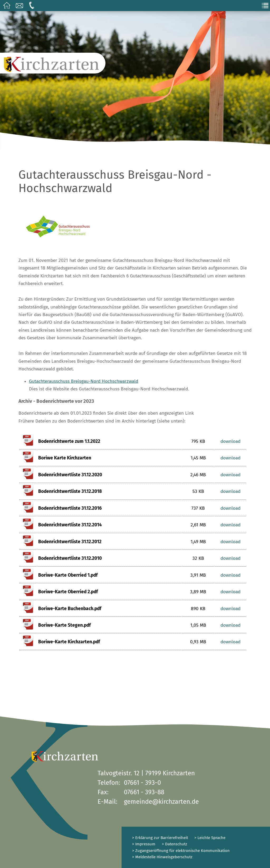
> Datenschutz (175, 844)
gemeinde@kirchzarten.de (161, 802)
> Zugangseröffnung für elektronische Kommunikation (181, 851)
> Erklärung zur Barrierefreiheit (160, 838)
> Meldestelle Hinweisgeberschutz (162, 857)
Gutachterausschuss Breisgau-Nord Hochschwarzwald (84, 381)
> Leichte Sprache (209, 838)
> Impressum (144, 844)
